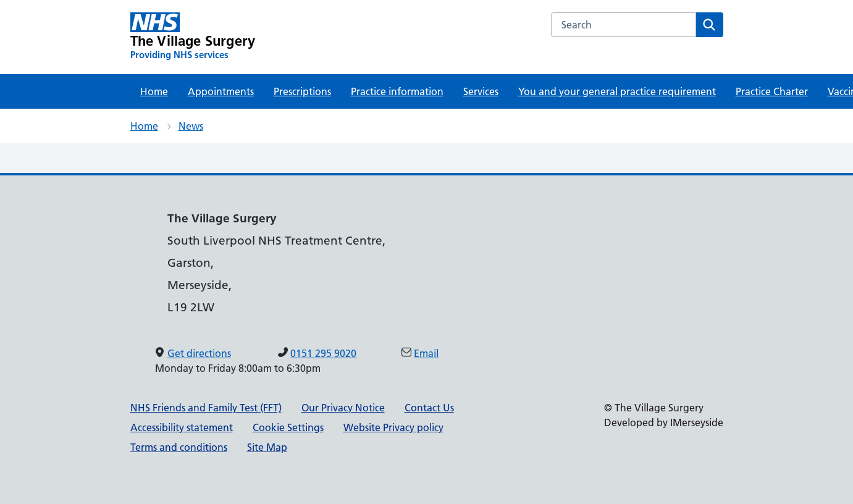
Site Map (267, 447)
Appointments (221, 91)
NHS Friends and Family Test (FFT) (206, 408)
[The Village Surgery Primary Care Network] (193, 37)
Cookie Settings (288, 427)
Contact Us (429, 408)
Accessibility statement (182, 427)
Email (426, 353)
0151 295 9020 (323, 353)
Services (481, 91)
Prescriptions (302, 91)
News (191, 126)
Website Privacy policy (393, 427)
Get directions (199, 353)
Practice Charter (772, 91)
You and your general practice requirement (617, 91)
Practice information (397, 91)
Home (154, 91)
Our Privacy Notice (343, 408)
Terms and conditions (179, 447)
